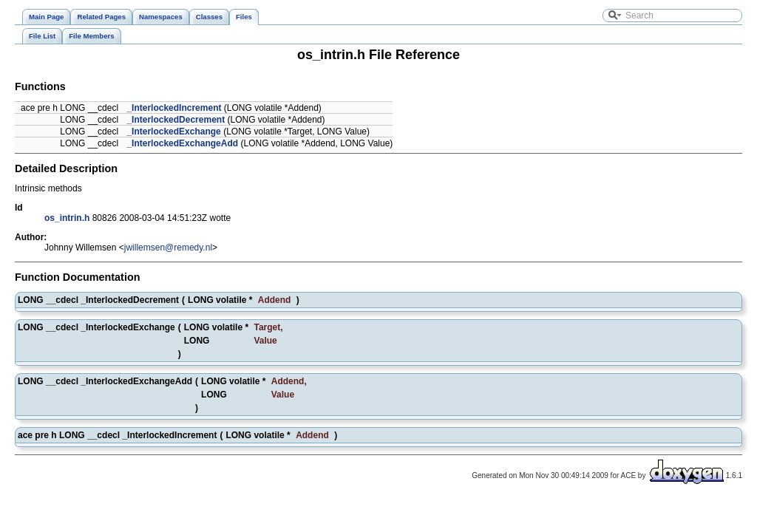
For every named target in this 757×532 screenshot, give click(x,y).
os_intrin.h (67, 218)
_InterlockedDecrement (176, 120)
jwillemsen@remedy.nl (168, 248)
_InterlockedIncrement (174, 108)
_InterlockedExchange (173, 132)
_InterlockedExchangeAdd (182, 143)
